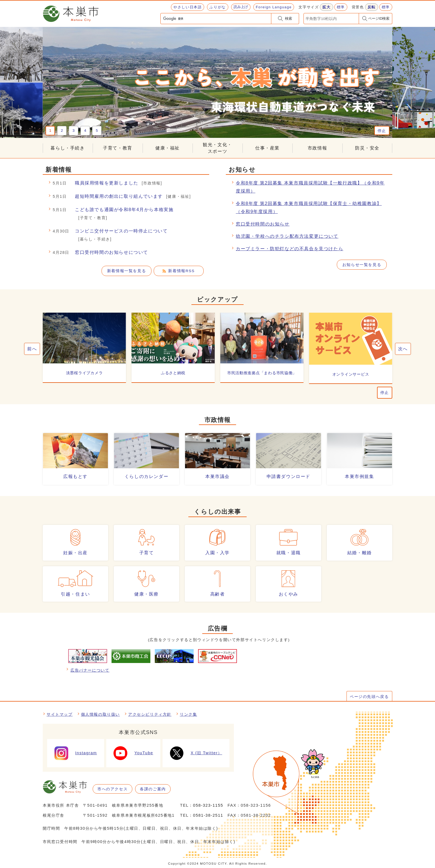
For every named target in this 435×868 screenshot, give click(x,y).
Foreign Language (274, 7)
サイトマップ (60, 714)
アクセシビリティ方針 (150, 714)
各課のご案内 (153, 789)
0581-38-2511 (208, 815)
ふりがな (217, 7)
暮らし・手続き (68, 148)
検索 (289, 18)
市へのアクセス (112, 789)
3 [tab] (74, 131)
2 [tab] (62, 131)
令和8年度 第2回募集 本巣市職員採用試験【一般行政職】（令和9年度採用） (310, 187)
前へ (32, 349)
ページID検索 (379, 18)
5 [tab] (97, 131)
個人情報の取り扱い (100, 714)
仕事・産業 (267, 148)
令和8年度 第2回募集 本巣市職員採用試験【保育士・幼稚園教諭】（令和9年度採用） (309, 207)
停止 (382, 131)
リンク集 (188, 714)
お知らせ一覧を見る (362, 265)
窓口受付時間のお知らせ (263, 224)
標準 (341, 7)
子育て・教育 (118, 148)
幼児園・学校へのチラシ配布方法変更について (287, 236)
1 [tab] (50, 131)
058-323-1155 (208, 805)
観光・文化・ (217, 149)
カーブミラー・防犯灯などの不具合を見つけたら (289, 249)
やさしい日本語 (188, 7)
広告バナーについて (90, 670)
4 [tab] (85, 131)
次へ (403, 349)
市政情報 (317, 148)
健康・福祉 (168, 148)
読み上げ (241, 7)
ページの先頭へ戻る (369, 697)
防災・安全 (367, 148)
